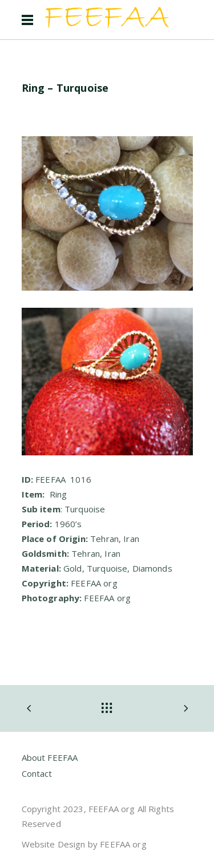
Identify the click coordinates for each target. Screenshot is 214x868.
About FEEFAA (50, 757)
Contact (37, 773)
